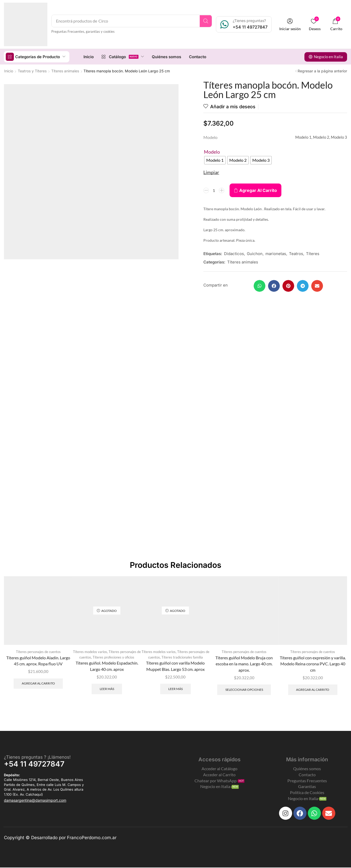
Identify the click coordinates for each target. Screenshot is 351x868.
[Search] (206, 21)
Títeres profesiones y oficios (113, 657)
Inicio (9, 71)
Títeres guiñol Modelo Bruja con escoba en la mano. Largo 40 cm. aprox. (244, 664)
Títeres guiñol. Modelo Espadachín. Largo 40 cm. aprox (107, 666)
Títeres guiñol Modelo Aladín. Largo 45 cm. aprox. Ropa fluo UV (38, 661)
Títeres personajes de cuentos (38, 652)
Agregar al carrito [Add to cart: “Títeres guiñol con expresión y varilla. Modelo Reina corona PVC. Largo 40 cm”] (313, 690)
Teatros (296, 254)
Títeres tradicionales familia (182, 657)
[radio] (215, 160)
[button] (291, 25)
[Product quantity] (214, 190)
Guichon (255, 254)
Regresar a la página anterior (322, 71)
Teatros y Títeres (32, 71)
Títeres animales (65, 71)
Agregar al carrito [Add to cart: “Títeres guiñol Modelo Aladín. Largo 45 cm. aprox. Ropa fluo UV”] (38, 683)
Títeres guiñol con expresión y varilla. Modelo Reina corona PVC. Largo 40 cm (313, 664)
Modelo (212, 152)
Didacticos (234, 254)
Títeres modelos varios (90, 652)
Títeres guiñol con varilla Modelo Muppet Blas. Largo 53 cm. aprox (175, 666)
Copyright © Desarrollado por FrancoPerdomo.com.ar (60, 838)
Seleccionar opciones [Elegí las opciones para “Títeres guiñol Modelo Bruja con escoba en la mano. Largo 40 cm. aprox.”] (244, 690)
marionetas (276, 254)
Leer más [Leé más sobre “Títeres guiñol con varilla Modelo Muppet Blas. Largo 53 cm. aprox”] (175, 689)
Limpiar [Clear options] (211, 172)
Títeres (313, 254)
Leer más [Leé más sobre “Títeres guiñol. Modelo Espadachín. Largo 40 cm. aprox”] (107, 689)
